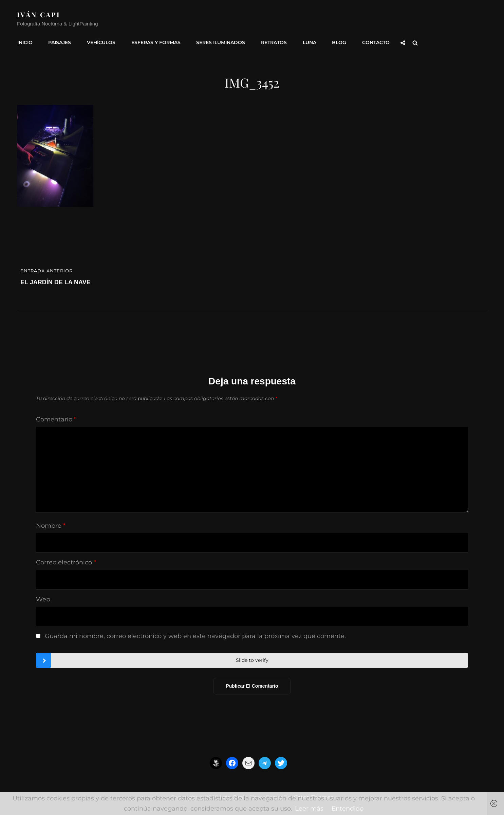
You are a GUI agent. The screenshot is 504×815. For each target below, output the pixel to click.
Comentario (56, 418)
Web (43, 598)
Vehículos (100, 42)
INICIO (25, 42)
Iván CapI (39, 14)
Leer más (309, 809)
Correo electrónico (66, 561)
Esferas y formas (154, 42)
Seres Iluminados (218, 42)
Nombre (51, 525)
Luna (306, 42)
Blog (335, 42)
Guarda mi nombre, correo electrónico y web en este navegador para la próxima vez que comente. (195, 635)
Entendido (348, 809)
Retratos (271, 42)
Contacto (371, 42)
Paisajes (59, 42)
